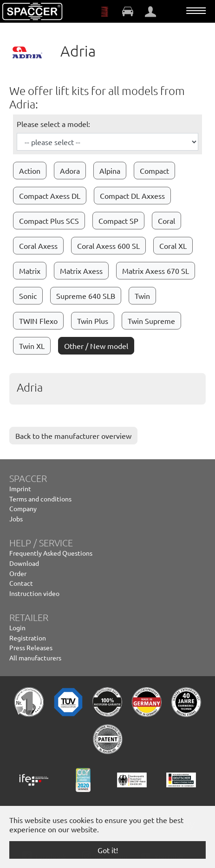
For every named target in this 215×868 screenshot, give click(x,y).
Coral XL (173, 246)
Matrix (30, 271)
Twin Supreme (151, 321)
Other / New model (96, 346)
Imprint (20, 488)
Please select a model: (53, 124)
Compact (154, 171)
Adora (70, 171)
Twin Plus (93, 321)
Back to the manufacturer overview (73, 436)
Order (18, 573)
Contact (21, 583)
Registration (28, 638)
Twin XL (32, 346)
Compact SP (118, 221)
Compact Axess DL (50, 196)
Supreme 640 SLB (86, 296)
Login (17, 627)
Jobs (16, 519)
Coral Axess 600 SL (108, 246)
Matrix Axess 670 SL (156, 271)
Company (23, 508)
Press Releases (31, 647)
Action (30, 171)
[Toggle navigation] (196, 11)
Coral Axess (38, 246)
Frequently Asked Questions (51, 553)
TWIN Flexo (38, 321)
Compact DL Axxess (132, 196)
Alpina (110, 171)
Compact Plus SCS (49, 221)
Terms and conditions (40, 499)
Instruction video (34, 593)
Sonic (28, 296)
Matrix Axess (81, 271)
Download (24, 563)
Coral (166, 221)
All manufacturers (35, 658)
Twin (142, 296)
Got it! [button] (108, 850)
